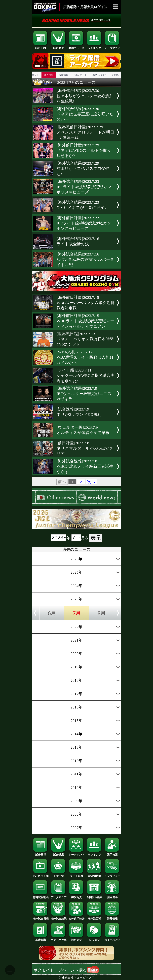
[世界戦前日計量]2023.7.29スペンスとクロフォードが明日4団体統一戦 (85, 132)
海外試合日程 (41, 917)
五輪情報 (64, 75)
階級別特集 (94, 875)
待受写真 (76, 896)
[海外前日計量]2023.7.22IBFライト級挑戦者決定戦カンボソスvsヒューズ (84, 223)
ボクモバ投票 (59, 939)
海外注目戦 (94, 917)
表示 (96, 538)
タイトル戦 (76, 875)
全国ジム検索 (94, 896)
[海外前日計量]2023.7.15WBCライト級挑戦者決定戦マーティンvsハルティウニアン (85, 321)
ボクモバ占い (112, 939)
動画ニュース (76, 47)
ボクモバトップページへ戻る (66, 970)
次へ (91, 482)
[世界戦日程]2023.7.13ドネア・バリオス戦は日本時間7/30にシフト (85, 339)
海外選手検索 (76, 918)
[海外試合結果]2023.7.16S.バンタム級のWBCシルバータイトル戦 (85, 259)
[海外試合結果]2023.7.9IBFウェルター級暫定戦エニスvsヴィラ (84, 394)
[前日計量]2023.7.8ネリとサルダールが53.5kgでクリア (85, 448)
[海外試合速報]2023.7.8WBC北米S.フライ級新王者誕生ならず (85, 466)
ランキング (94, 47)
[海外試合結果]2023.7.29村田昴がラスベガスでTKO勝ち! (83, 169)
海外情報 (49, 75)
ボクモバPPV (99, 75)
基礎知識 (41, 939)
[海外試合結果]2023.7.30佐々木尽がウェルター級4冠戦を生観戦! (84, 96)
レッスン (94, 939)
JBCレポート (80, 75)
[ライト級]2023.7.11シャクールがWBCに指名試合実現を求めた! (86, 375)
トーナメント (76, 853)
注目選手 (112, 896)
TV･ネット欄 (41, 875)
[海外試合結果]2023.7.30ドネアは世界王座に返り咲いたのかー (85, 114)
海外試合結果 (59, 917)
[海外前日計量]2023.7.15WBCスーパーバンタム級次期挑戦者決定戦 (86, 303)
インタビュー (112, 875)
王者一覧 (59, 875)
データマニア (112, 47)
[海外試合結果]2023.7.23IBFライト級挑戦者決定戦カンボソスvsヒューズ (84, 187)
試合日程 (41, 47)
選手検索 (112, 853)
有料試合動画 (41, 896)
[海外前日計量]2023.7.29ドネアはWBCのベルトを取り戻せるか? (84, 150)
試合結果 (59, 47)
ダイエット (33, 75)
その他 (115, 75)
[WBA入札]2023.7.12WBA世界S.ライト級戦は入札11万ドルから (85, 357)
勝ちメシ (76, 939)
